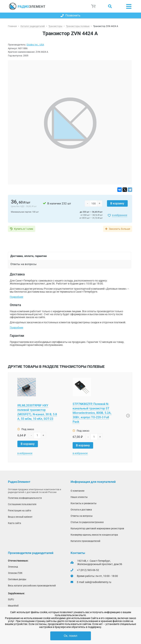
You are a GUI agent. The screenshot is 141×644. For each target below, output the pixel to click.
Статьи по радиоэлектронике (87, 522)
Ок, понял (70, 636)
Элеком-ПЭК (15, 573)
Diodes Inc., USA (35, 45)
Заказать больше (119, 229)
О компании (78, 491)
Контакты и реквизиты (84, 503)
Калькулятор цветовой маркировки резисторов (97, 528)
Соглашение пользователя (22, 504)
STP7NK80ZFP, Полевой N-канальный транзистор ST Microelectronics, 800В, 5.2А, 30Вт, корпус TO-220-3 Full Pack (92, 413)
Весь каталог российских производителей (32, 585)
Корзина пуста (94, 6)
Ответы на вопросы (82, 516)
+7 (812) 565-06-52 (88, 570)
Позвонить (70, 15)
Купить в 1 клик (24, 229)
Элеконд (13, 567)
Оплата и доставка (81, 510)
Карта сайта (15, 523)
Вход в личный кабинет (20, 517)
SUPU (11, 599)
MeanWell (13, 606)
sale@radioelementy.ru (98, 582)
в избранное (120, 215)
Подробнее (16, 297)
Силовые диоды (17, 579)
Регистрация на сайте (19, 511)
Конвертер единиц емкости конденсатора (94, 535)
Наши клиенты (79, 497)
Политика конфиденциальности (25, 498)
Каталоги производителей (85, 541)
